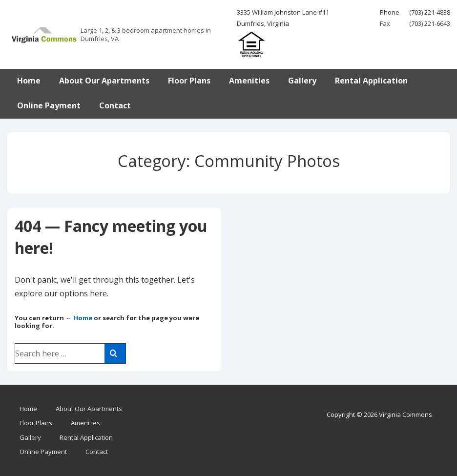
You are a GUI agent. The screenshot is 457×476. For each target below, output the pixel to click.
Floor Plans (189, 81)
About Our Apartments (104, 81)
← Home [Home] (79, 318)
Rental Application (371, 81)
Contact (115, 105)
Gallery (302, 81)
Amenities (249, 81)
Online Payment (49, 105)
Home (29, 81)
